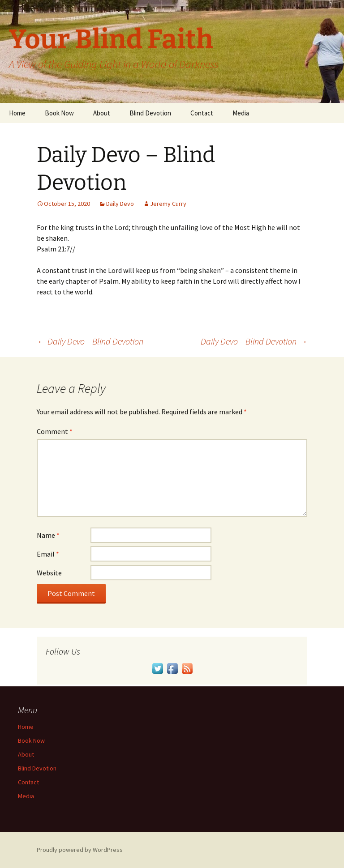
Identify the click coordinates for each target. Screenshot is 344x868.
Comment (55, 431)
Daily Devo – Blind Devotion (90, 341)
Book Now (59, 113)
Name (48, 535)
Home (17, 113)
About (102, 113)
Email (48, 554)
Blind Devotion (150, 113)
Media (241, 113)
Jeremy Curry (168, 204)
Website (49, 573)
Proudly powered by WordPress (80, 850)
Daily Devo (120, 204)
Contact (202, 113)
